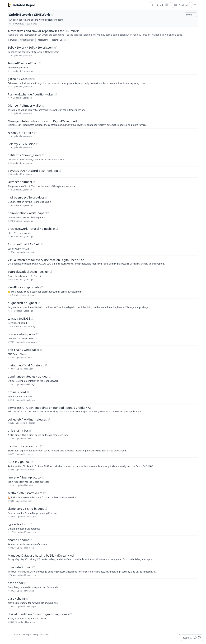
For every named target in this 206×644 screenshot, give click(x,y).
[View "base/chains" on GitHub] (27, 598)
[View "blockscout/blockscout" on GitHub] (41, 446)
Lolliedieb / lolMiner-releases (27, 419)
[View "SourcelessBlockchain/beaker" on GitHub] (51, 272)
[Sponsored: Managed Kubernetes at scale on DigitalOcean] (103, 123)
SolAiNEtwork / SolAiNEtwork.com (31, 47)
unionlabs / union (20, 567)
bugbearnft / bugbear (23, 303)
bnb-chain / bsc (18, 431)
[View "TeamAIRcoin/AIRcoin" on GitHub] (40, 63)
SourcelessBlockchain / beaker (28, 272)
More (191, 15)
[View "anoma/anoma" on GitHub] (31, 540)
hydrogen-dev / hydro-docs (26, 197)
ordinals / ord (17, 392)
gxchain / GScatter (20, 79)
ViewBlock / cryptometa (24, 287)
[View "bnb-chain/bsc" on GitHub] (30, 431)
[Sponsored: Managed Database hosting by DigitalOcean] (103, 557)
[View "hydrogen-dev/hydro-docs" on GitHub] (46, 197)
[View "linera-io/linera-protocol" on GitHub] (43, 477)
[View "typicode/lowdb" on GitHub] (32, 524)
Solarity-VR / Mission (22, 144)
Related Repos (24, 5)
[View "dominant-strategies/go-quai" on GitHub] (50, 376)
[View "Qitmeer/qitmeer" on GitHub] (34, 182)
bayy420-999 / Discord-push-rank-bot (33, 171)
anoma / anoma (19, 540)
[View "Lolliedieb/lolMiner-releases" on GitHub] (49, 419)
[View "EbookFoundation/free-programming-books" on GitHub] (71, 614)
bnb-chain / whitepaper (24, 350)
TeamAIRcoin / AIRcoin (23, 63)
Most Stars (43, 40)
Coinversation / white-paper (27, 213)
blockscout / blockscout (24, 446)
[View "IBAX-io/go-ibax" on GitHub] (32, 462)
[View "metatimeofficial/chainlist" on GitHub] (46, 365)
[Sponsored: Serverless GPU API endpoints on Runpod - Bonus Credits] (103, 409)
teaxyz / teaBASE (19, 318)
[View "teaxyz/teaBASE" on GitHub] (32, 318)
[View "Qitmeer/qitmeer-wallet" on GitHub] (43, 105)
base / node (16, 583)
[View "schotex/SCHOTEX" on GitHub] (35, 133)
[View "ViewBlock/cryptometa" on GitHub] (42, 287)
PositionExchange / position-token (31, 94)
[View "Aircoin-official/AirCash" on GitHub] (42, 244)
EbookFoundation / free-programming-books (38, 614)
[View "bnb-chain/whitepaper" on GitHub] (41, 350)
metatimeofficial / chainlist (26, 365)
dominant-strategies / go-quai (28, 376)
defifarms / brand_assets (24, 155)
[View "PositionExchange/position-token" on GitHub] (56, 94)
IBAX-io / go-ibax (19, 462)
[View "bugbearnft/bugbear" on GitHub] (39, 303)
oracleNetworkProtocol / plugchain (31, 229)
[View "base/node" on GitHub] (26, 583)
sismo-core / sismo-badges (26, 509)
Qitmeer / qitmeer (20, 182)
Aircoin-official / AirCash (24, 244)
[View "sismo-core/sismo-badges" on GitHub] (46, 509)
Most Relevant (27, 40)
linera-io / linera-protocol (25, 477)
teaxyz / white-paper (22, 334)
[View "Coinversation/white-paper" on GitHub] (47, 213)
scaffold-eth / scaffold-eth (25, 493)
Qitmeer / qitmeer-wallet (25, 105)
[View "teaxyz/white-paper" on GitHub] (37, 334)
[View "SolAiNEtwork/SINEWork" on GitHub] (53, 15)
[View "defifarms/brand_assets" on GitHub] (43, 155)
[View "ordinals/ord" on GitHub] (28, 392)
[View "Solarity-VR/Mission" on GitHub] (37, 144)
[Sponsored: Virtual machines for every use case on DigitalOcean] (103, 261)
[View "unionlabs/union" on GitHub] (33, 567)
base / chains (17, 598)
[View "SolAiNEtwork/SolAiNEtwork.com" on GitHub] (56, 47)
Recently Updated (60, 40)
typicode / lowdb (19, 524)
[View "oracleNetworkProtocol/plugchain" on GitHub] (57, 229)
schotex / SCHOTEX (21, 133)
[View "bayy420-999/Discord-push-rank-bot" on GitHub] (60, 171)
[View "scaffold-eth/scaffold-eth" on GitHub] (44, 493)
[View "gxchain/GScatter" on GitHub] (34, 79)
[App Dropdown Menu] (195, 5)
